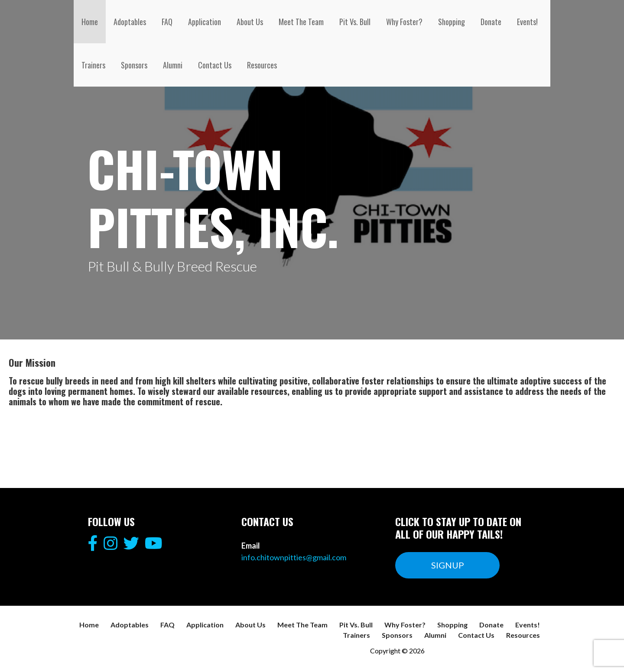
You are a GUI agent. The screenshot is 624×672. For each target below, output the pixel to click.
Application (205, 22)
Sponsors (134, 65)
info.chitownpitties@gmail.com (294, 557)
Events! (527, 22)
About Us (250, 22)
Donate (491, 22)
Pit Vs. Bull (355, 22)
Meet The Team (301, 22)
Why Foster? (404, 22)
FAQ (167, 22)
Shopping (452, 22)
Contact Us (215, 65)
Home (90, 22)
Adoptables (130, 22)
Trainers (93, 65)
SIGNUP (448, 565)
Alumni (173, 65)
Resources (262, 65)
